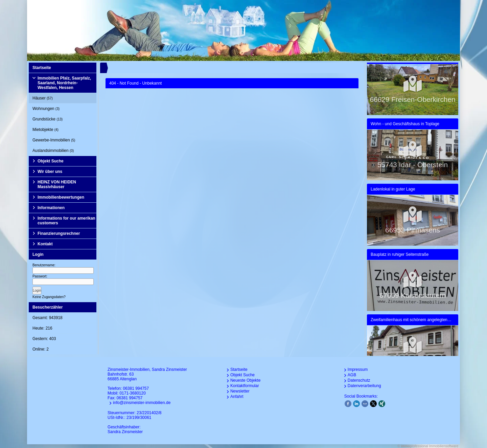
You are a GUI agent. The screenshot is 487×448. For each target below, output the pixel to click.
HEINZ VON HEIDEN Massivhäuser (57, 184)
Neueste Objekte (245, 380)
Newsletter (240, 391)
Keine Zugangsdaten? (49, 297)
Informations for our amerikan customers (66, 221)
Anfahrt (237, 397)
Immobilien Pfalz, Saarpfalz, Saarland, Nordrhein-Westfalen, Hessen (64, 83)
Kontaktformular (245, 386)
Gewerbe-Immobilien (54, 140)
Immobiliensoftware (444, 446)
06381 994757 (136, 388)
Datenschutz (359, 380)
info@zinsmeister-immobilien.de (142, 403)
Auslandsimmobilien (53, 151)
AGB (352, 375)
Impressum (358, 369)
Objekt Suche (51, 161)
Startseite (42, 68)
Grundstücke (48, 119)
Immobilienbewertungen (61, 197)
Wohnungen (46, 109)
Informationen (51, 208)
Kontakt (45, 244)
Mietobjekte (45, 130)
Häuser (43, 98)
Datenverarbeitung (364, 386)
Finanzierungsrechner (59, 233)
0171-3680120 (132, 393)
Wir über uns (50, 172)
